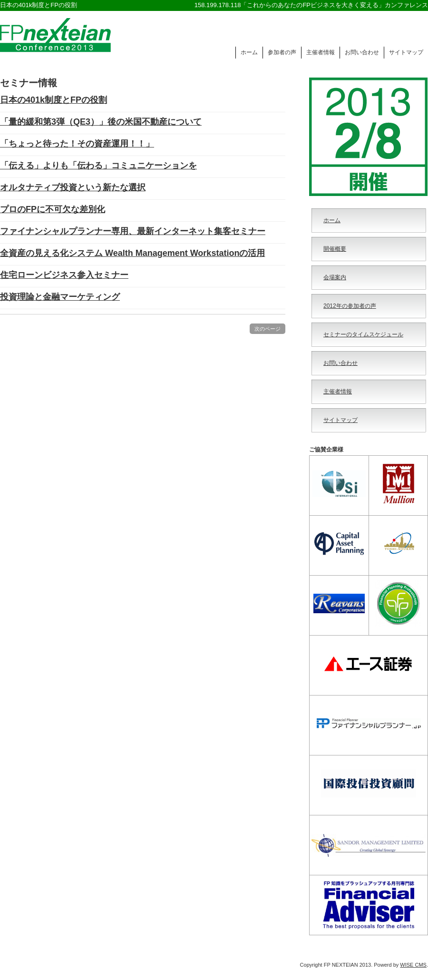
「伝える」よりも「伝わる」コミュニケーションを (98, 166)
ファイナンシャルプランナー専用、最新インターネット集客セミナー (133, 231)
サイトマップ (406, 52)
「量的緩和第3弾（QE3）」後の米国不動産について (101, 122)
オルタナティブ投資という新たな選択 (73, 187)
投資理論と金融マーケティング (60, 297)
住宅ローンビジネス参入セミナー (64, 275)
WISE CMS (413, 965)
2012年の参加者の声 (350, 306)
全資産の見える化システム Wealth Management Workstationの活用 (132, 253)
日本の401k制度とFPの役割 (53, 100)
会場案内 (335, 277)
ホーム (249, 52)
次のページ (267, 329)
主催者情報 (321, 52)
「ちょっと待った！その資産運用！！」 (77, 144)
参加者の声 (282, 52)
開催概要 (335, 249)
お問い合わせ (362, 52)
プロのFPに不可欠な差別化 (53, 209)
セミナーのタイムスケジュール (363, 334)
